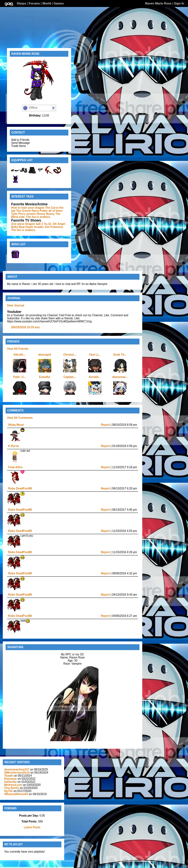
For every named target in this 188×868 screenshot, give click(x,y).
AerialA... (95, 377)
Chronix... (70, 355)
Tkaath (9, 776)
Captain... (70, 377)
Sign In (179, 3)
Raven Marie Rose (158, 3)
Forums (34, 3)
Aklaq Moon (16, 425)
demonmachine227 (17, 770)
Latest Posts (32, 827)
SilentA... (20, 355)
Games (59, 3)
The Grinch (24, 211)
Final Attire (15, 467)
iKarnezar (11, 779)
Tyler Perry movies (24, 214)
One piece (18, 224)
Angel (61, 224)
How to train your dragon (28, 208)
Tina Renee (12, 788)
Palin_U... (19, 377)
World (47, 3)
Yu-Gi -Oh (50, 224)
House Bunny (46, 214)
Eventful (44, 377)
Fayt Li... (95, 355)
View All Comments (20, 418)
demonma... (120, 377)
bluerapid (44, 355)
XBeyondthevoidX (16, 794)
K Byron (14, 446)
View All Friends (18, 349)
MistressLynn (14, 785)
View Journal (16, 305)
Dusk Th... (120, 355)
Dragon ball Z (34, 224)
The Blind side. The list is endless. (36, 215)
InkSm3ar (10, 782)
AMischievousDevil (17, 773)
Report (105, 425)
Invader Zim (42, 227)
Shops (21, 3)
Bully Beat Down (22, 227)
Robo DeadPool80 (20, 488)
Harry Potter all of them (47, 211)
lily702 (9, 791)
